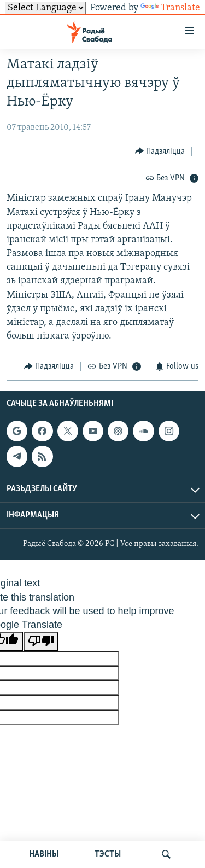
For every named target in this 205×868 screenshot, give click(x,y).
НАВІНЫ (44, 854)
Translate (170, 8)
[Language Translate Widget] (45, 8)
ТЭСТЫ (108, 854)
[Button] (160, 151)
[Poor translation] (41, 641)
